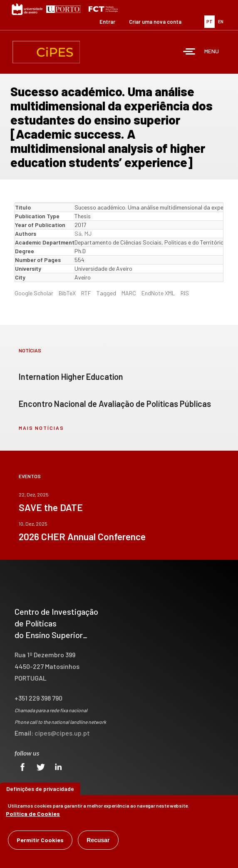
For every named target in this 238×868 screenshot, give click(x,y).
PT (209, 21)
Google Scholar (34, 293)
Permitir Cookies (40, 842)
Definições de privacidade (40, 790)
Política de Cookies (33, 815)
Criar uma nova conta (155, 22)
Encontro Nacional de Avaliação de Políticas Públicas (115, 404)
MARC (129, 293)
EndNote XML (158, 293)
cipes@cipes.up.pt (62, 733)
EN (221, 21)
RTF (86, 293)
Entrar (107, 22)
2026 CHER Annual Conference (82, 536)
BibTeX (67, 293)
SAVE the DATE (51, 507)
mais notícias (41, 428)
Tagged (106, 293)
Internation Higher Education (71, 377)
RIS (185, 293)
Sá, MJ (83, 233)
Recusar (98, 842)
